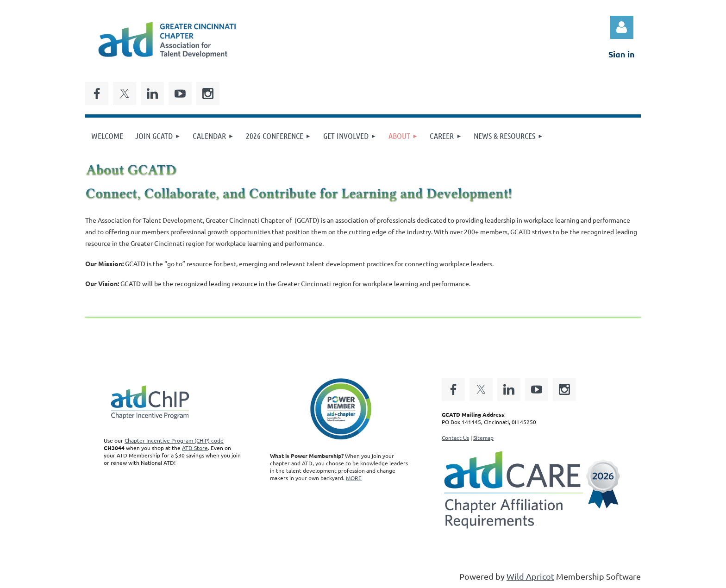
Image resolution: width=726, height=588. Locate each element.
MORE (354, 478)
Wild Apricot (530, 576)
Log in (622, 27)
